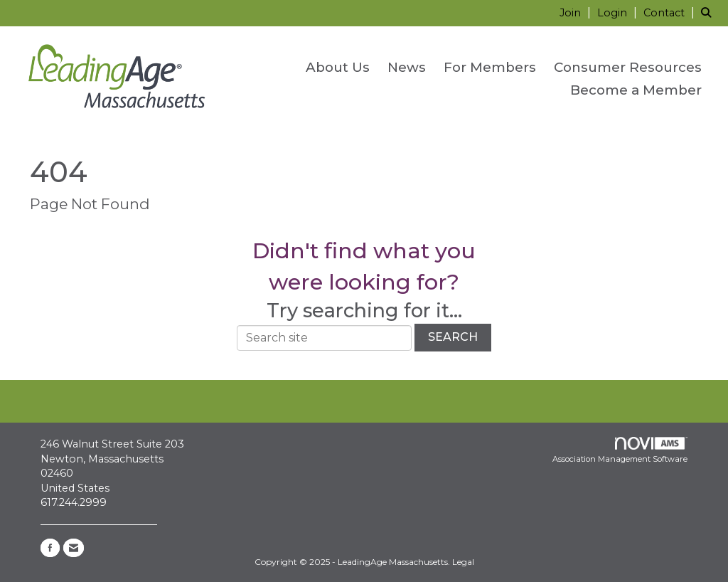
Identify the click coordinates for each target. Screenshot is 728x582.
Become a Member (636, 90)
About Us (338, 67)
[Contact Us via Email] (74, 548)
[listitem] (577, 12)
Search (453, 337)
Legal (463, 562)
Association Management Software (620, 450)
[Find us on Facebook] (50, 548)
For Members (490, 67)
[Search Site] (709, 12)
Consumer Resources (628, 67)
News (407, 67)
